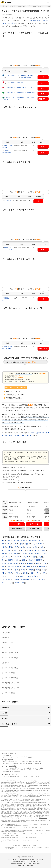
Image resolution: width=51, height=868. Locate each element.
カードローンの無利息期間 (10, 768)
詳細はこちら (43, 99)
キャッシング (6, 648)
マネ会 (2, 6)
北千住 (37, 550)
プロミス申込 (17, 524)
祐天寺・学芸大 (38, 580)
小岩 (44, 554)
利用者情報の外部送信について (18, 863)
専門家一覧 (29, 860)
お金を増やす (7, 763)
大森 (42, 547)
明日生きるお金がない (35, 762)
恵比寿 (41, 544)
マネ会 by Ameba (11, 824)
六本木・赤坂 (20, 583)
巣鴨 (23, 563)
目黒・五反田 (6, 580)
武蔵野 (35, 576)
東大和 (26, 573)
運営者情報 (22, 860)
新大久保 (26, 557)
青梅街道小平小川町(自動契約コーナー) (7, 299)
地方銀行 (5, 719)
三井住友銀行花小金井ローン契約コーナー (7, 152)
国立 (31, 554)
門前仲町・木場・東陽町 (22, 580)
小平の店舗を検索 (17, 529)
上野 (34, 544)
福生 (44, 573)
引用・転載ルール (22, 862)
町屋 (3, 576)
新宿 (24, 560)
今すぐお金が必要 (23, 762)
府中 (38, 573)
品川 (40, 557)
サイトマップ (30, 863)
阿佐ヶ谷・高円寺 (20, 541)
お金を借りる (6, 633)
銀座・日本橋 (14, 554)
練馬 (44, 570)
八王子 (10, 573)
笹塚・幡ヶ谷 (6, 557)
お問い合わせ (37, 863)
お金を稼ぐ (31, 763)
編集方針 (41, 860)
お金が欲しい (23, 763)
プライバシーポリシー (33, 862)
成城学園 (30, 563)
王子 (17, 547)
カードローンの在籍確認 (10, 678)
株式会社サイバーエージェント (33, 847)
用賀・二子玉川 (7, 583)
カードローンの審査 (8, 693)
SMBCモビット (28, 757)
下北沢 (34, 557)
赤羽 (3, 541)
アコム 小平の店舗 (9, 87)
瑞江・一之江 (25, 576)
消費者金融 (5, 638)
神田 (3, 550)
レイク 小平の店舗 (9, 93)
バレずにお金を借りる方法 (10, 762)
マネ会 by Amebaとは (13, 860)
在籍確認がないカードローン (11, 653)
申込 (43, 77)
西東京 (23, 570)
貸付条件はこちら (19, 792)
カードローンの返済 (8, 673)
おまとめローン (7, 663)
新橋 (3, 560)
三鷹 (16, 576)
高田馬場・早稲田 (14, 567)
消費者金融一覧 (7, 755)
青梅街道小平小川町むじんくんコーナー (7, 250)
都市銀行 (5, 713)
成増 (9, 570)
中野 (3, 570)
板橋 (15, 544)
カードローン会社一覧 (9, 753)
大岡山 (35, 547)
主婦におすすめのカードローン (12, 683)
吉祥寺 (4, 554)
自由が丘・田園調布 (36, 560)
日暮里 (16, 570)
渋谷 (17, 560)
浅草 (9, 541)
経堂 (44, 550)
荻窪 (11, 547)
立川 (3, 567)
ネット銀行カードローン (10, 724)
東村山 (18, 573)
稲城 (21, 544)
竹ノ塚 (44, 563)
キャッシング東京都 (36, 6)
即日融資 (29, 770)
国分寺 (37, 554)
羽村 (3, 573)
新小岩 (11, 560)
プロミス (16, 757)
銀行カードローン (7, 643)
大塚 (23, 547)
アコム (11, 757)
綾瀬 (9, 544)
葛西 (38, 570)
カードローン (10, 6)
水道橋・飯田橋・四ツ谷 (10, 563)
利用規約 (15, 862)
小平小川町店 (20, 82)
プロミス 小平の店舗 (9, 75)
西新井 (31, 570)
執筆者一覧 (35, 860)
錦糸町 (29, 550)
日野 (32, 573)
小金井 (24, 554)
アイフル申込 (34, 524)
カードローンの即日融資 (10, 658)
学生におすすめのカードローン (12, 688)
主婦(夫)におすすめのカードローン (12, 776)
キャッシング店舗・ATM (22, 6)
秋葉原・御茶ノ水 (35, 541)
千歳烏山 (42, 567)
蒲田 (16, 550)
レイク (21, 757)
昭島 (3, 544)
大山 (29, 547)
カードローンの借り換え (10, 668)
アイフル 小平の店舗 (9, 82)
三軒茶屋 (17, 557)
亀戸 (23, 550)
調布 (35, 567)
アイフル (6, 757)
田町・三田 (26, 567)
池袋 (27, 544)
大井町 (4, 547)
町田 (9, 576)
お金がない (38, 763)
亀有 (9, 550)
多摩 (38, 563)
